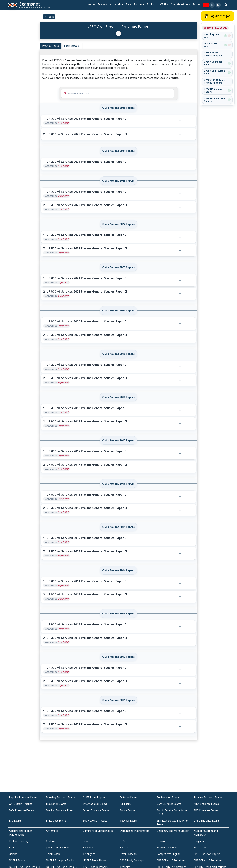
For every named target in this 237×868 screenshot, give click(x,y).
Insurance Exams (56, 804)
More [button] (196, 4)
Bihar (86, 841)
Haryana (199, 841)
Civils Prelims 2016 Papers (118, 484)
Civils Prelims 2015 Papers (118, 527)
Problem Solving (19, 841)
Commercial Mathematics (98, 831)
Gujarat (161, 841)
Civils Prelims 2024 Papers (118, 151)
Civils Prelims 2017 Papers (118, 440)
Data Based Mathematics (135, 831)
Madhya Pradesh (167, 848)
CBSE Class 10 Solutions (171, 860)
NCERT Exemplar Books (60, 860)
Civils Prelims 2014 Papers (118, 570)
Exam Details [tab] (72, 46)
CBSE (123, 841)
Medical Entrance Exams (60, 810)
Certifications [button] (180, 4)
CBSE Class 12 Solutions (208, 860)
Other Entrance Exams (96, 810)
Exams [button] (101, 4)
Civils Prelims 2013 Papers (118, 613)
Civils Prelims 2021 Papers (118, 267)
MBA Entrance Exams (206, 804)
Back (49, 17)
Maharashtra (201, 848)
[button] (212, 5)
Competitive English (169, 854)
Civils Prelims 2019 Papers (118, 354)
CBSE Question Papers (207, 854)
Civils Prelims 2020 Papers (118, 311)
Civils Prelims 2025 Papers (118, 108)
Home (91, 4)
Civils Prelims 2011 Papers (118, 700)
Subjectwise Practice (95, 821)
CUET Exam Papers (94, 797)
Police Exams (127, 810)
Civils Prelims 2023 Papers (118, 181)
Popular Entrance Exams (23, 797)
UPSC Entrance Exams (207, 821)
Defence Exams (129, 797)
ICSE (12, 848)
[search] (226, 5)
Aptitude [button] (116, 4)
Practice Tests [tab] (50, 46)
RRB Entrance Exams (206, 810)
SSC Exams (15, 821)
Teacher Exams (129, 821)
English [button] (151, 4)
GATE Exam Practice (21, 804)
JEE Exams (126, 804)
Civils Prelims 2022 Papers (118, 224)
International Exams (95, 804)
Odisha (13, 854)
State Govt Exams (56, 821)
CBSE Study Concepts (132, 860)
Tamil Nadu (53, 854)
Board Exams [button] (134, 4)
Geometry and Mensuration (173, 831)
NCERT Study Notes (94, 860)
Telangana (89, 854)
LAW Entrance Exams (169, 804)
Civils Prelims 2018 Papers (118, 397)
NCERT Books (17, 860)
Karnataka (89, 848)
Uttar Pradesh (128, 854)
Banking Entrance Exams (61, 797)
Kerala (124, 848)
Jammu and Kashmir (58, 848)
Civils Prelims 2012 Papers (118, 657)
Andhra (50, 841)
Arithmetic (52, 831)
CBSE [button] (163, 4)
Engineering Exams (168, 797)
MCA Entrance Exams (21, 810)
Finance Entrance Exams (208, 797)
